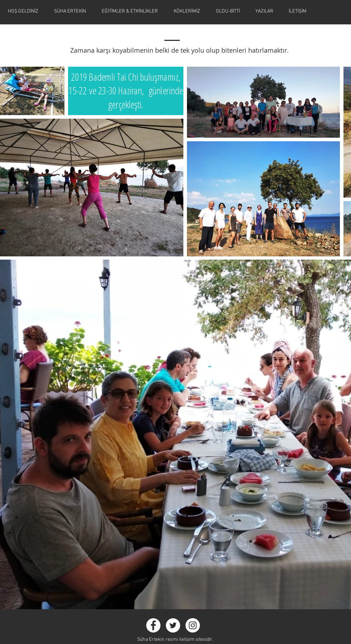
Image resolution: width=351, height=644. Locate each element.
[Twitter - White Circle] (173, 625)
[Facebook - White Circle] (153, 625)
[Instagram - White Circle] (193, 625)
